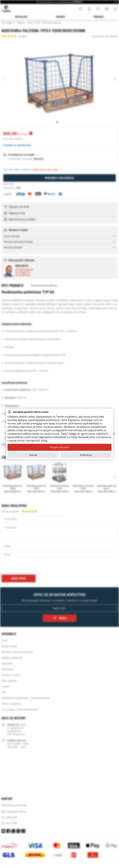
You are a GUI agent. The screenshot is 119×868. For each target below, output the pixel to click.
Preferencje (86, 455)
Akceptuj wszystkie (60, 447)
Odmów (33, 455)
